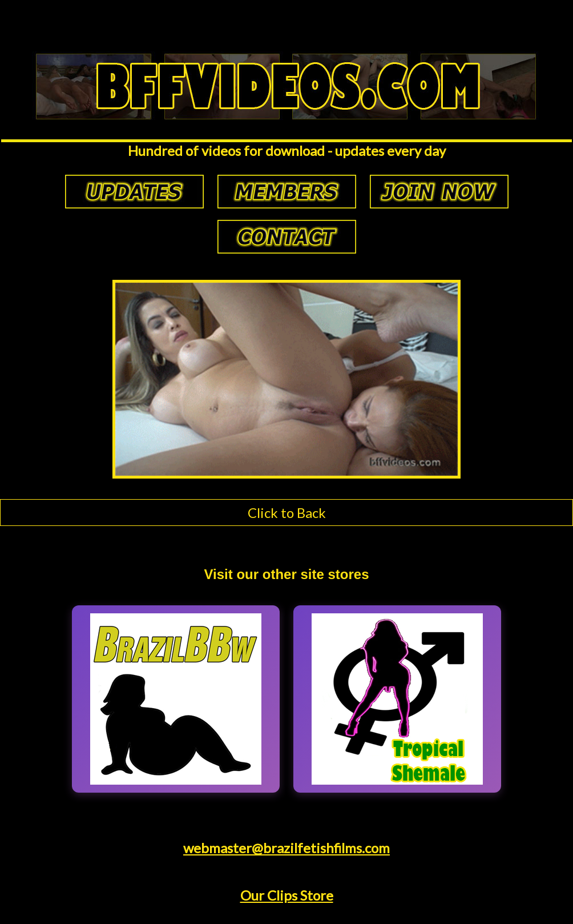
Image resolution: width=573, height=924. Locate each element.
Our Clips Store (287, 895)
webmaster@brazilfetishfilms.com (286, 848)
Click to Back (287, 513)
